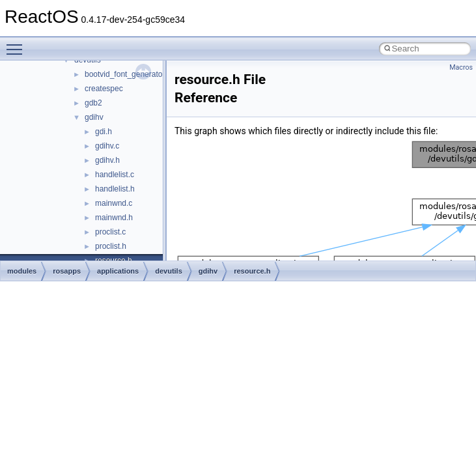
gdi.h (104, 132)
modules (22, 271)
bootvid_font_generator (125, 74)
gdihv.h (107, 160)
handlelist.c (115, 175)
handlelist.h (115, 189)
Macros (461, 67)
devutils (169, 271)
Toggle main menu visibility (18, 44)
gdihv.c (107, 146)
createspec (104, 89)
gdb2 (93, 103)
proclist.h (111, 246)
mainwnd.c (114, 203)
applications (118, 271)
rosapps (67, 271)
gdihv (94, 117)
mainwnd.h (114, 218)
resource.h (252, 271)
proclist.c (110, 232)
